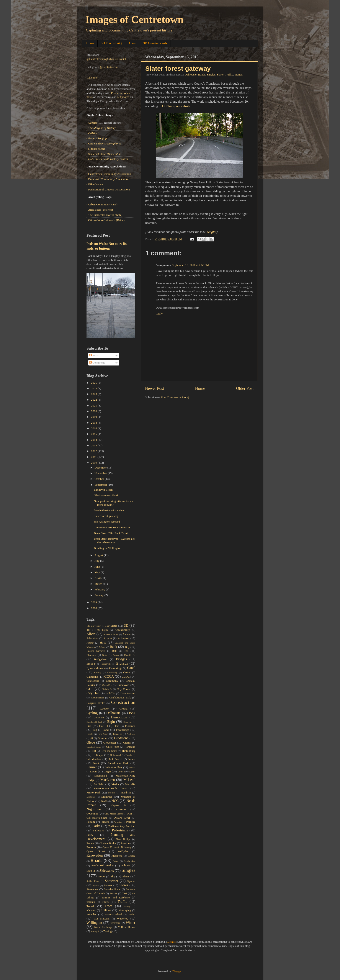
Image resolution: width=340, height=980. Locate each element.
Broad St (91, 664)
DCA (132, 713)
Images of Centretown (134, 19)
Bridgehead (101, 659)
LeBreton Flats (114, 767)
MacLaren (108, 780)
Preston (125, 843)
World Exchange (103, 927)
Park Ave (118, 822)
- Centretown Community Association (109, 174)
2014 (94, 440)
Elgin (111, 722)
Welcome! (92, 78)
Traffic (229, 75)
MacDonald (101, 776)
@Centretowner (109, 67)
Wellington (94, 923)
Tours (105, 902)
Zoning (107, 931)
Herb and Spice (109, 751)
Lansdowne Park (118, 763)
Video (132, 914)
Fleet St (104, 726)
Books (116, 655)
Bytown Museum (96, 668)
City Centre (124, 689)
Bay (127, 647)
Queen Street (96, 851)
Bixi (126, 651)
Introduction (94, 759)
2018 (94, 423)
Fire (89, 726)
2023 (94, 394)
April (98, 578)
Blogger (177, 971)
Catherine (92, 677)
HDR (93, 751)
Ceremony (112, 681)
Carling (98, 672)
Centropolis (93, 681)
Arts (103, 642)
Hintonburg (129, 751)
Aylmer (102, 647)
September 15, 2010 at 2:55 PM (190, 265)
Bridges (121, 659)
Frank (90, 734)
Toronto (91, 902)
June (98, 567)
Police (90, 843)
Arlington (123, 638)
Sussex (114, 893)
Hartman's (130, 747)
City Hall (93, 693)
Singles (211, 75)
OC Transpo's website (176, 106)
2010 (94, 463)
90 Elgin (102, 630)
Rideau (132, 856)
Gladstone (121, 738)
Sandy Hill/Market (103, 865)
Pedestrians (120, 830)
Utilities (106, 910)
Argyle (108, 638)
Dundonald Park (94, 722)
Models (112, 793)
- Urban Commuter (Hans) (102, 204)
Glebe (91, 742)
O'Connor (92, 814)
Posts (94, 355)
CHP (90, 689)
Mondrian (126, 793)
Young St (95, 931)
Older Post (245, 388)
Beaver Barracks (96, 651)
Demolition (119, 717)
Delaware (99, 718)
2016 (94, 428)
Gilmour (103, 738)
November (101, 473)
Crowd (123, 709)
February (100, 589)
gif (92, 738)
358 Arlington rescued (107, 522)
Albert (91, 634)
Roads (202, 75)
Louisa (121, 772)
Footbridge (123, 730)
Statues (108, 885)
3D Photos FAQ (111, 43)
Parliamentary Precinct (122, 826)
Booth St (130, 655)
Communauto (97, 698)
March (99, 584)
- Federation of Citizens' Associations (108, 189)
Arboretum (92, 638)
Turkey (127, 906)
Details (172, 942)
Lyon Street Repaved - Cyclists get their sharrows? (114, 540)
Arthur (90, 643)
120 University (94, 626)
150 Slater (111, 626)
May (98, 572)
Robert (116, 861)
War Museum (102, 919)
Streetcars (92, 889)
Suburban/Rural (112, 889)
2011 (94, 457)
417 (88, 630)
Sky (113, 876)
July (97, 561)
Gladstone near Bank (106, 495)
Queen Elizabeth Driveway (117, 847)
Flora (116, 726)
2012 (94, 451)
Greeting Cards (94, 747)
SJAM (102, 877)
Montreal (91, 797)
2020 (94, 411)
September (101, 485)
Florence (130, 726)
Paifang (91, 822)
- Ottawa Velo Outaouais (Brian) (105, 220)
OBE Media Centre (114, 814)
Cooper (104, 709)
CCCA (109, 677)
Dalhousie (190, 75)
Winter (131, 923)
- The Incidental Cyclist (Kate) (104, 215)
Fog (95, 730)
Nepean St (118, 805)
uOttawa (91, 910)
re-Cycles (123, 851)
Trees (109, 906)
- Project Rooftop (97, 138)
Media (115, 784)
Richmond (117, 856)
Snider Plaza (93, 881)
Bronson (122, 664)
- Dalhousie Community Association (108, 179)
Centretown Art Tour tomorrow (112, 527)
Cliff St (111, 693)
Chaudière (107, 685)
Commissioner (128, 693)
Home (90, 43)
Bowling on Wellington (108, 548)
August (99, 555)
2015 (94, 434)
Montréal (107, 797)
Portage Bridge (108, 843)
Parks (96, 826)
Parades (105, 822)
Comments (97, 363)
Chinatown (123, 685)
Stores (124, 885)
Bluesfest (91, 655)
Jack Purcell (115, 759)
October (100, 479)
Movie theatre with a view (109, 510)
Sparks (131, 881)
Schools (126, 865)
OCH (129, 814)
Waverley (123, 919)
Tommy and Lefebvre (116, 897)
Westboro (115, 923)
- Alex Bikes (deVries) (100, 210)
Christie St (107, 689)
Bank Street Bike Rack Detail (111, 533)
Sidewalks (107, 871)
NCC (115, 801)
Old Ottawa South (97, 818)
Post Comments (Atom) (175, 397)
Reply (159, 314)
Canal (131, 668)
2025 (94, 388)
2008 (94, 608)
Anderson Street (111, 634)
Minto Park (93, 792)
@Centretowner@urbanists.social (106, 59)
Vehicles (92, 914)
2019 (94, 417)
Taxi (125, 893)
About (132, 43)
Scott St (91, 871)
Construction (123, 702)
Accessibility (122, 630)
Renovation (95, 855)
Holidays (98, 755)
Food (106, 730)
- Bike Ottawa (95, 184)
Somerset (111, 881)
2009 (94, 602)
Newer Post (155, 388)
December (101, 468)
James (132, 759)
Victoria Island (113, 914)
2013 (94, 445)
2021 (94, 406)
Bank (113, 647)
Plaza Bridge (123, 839)
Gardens (118, 734)
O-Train (121, 809)
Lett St (132, 767)
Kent (96, 763)
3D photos (123, 97)
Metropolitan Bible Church (111, 788)
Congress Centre (96, 703)
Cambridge (116, 668)
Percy (90, 835)
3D (126, 626)
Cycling (92, 713)
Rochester (129, 861)
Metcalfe (130, 784)
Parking (131, 822)
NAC (104, 801)
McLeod (129, 780)
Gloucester (110, 743)
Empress (127, 722)
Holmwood (115, 755)
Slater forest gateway (178, 68)
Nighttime (94, 809)
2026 (94, 383)
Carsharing (112, 672)
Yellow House (127, 927)
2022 (94, 400)
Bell (114, 651)
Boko (105, 655)
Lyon (132, 771)
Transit (239, 75)
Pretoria (91, 847)
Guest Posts (113, 747)
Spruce (96, 885)
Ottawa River (122, 818)
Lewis (94, 771)
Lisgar (107, 771)
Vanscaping (125, 910)
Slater (220, 75)
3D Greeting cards (155, 43)
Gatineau (131, 734)
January (99, 595)
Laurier (92, 767)
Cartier (127, 672)
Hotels (129, 755)
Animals (127, 634)
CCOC (126, 677)
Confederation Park (120, 698)
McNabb (99, 784)
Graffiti (127, 743)
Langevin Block (103, 490)
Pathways (98, 830)
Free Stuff (103, 734)
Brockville (106, 664)
